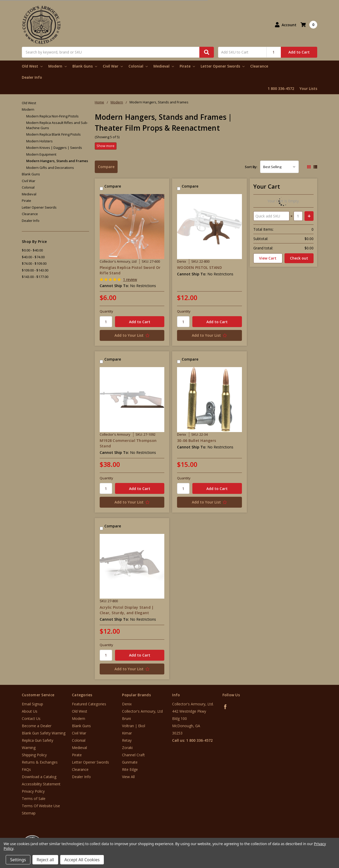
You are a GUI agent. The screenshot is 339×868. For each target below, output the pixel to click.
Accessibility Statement (41, 784)
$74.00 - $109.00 (34, 263)
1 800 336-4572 (281, 88)
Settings (18, 860)
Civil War (113, 66)
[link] (317, 837)
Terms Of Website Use (41, 806)
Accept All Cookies (82, 860)
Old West (32, 66)
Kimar (127, 733)
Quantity (106, 311)
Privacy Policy (33, 791)
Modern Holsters (39, 141)
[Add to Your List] (132, 335)
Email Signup (32, 704)
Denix (127, 704)
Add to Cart (299, 52)
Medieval (164, 66)
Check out (299, 258)
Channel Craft (133, 755)
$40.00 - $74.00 (33, 257)
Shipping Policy (34, 755)
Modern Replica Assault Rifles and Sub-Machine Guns (57, 125)
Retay (127, 740)
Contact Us (31, 718)
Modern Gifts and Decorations (50, 168)
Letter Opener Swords (223, 66)
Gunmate (130, 762)
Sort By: (251, 167)
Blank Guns (85, 66)
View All (128, 777)
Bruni (126, 718)
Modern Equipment (41, 154)
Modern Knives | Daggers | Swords (54, 148)
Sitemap (29, 813)
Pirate (187, 66)
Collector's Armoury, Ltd (142, 711)
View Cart (268, 258)
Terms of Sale (34, 799)
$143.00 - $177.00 (35, 277)
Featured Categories (89, 704)
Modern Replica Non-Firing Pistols (52, 116)
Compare (106, 167)
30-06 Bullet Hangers (196, 440)
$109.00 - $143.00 (35, 270)
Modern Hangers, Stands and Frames (57, 161)
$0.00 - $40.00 (32, 250)
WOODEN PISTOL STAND (199, 267)
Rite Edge (130, 769)
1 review (130, 279)
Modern (57, 66)
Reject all (45, 860)
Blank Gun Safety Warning (44, 733)
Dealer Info (32, 77)
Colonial (138, 66)
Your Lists (308, 88)
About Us (30, 711)
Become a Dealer (37, 726)
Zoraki (127, 748)
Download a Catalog (39, 777)
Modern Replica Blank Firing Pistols (53, 134)
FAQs (26, 769)
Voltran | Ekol (134, 726)
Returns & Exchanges (40, 762)
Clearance (259, 66)
